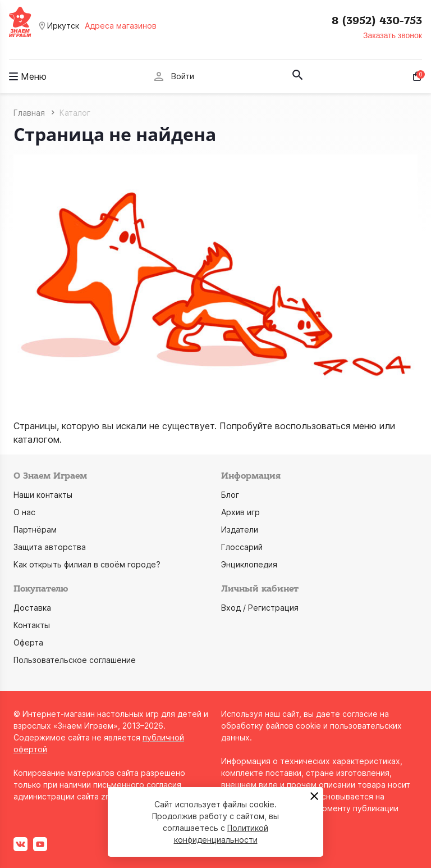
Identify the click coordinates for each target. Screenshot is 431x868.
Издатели (240, 530)
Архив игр (240, 512)
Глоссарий (242, 547)
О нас (24, 512)
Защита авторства (50, 547)
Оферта (28, 642)
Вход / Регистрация (260, 608)
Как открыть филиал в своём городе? (87, 564)
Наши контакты (43, 495)
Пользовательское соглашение (75, 660)
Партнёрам (35, 530)
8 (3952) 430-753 (377, 21)
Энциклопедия (249, 564)
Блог (230, 495)
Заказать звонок (393, 35)
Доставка (32, 608)
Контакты (32, 625)
